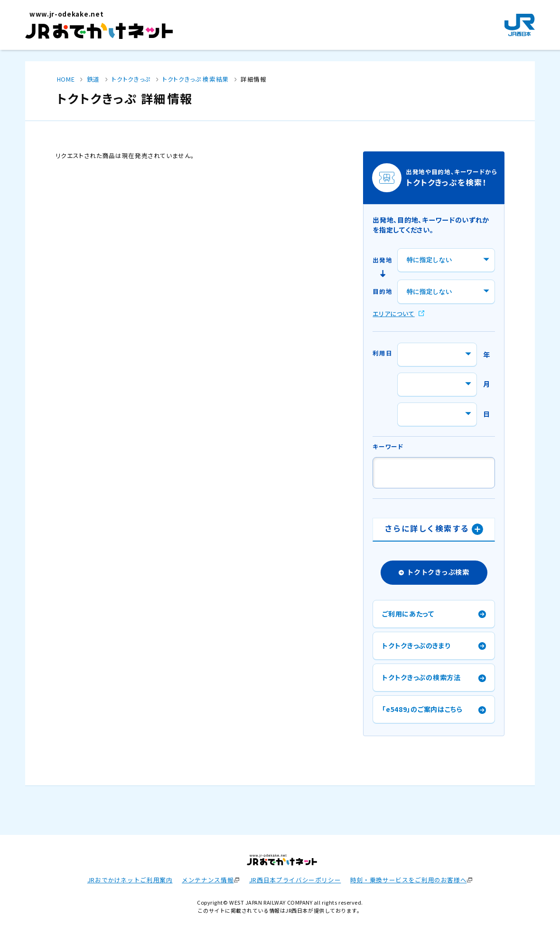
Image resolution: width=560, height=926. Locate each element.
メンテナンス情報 (208, 880)
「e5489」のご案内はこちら (422, 709)
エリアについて (393, 313)
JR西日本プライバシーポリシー (295, 880)
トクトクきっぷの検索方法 (421, 677)
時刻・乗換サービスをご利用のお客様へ (408, 880)
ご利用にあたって (408, 614)
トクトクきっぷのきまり (416, 645)
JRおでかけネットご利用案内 (130, 880)
